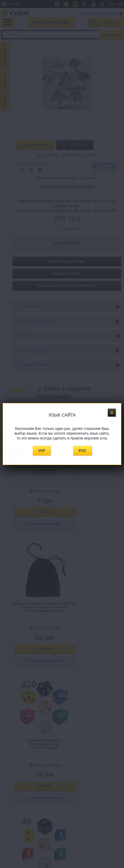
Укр (42, 451)
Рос (82, 451)
